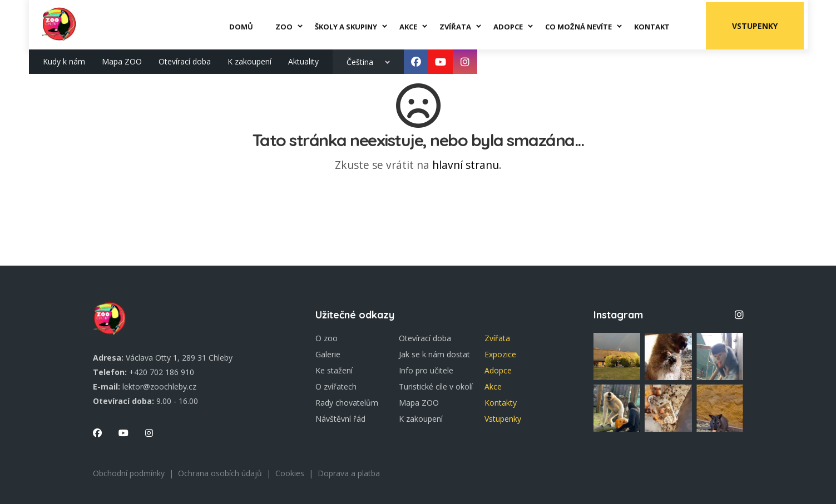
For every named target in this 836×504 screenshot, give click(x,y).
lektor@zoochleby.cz (159, 386)
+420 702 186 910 (162, 372)
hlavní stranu (466, 165)
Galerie (328, 354)
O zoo (327, 338)
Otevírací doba (185, 59)
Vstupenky (758, 24)
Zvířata (497, 338)
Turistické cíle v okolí (436, 386)
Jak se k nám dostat (434, 354)
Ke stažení (334, 370)
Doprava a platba (349, 473)
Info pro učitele (426, 370)
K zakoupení (249, 59)
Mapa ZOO (122, 59)
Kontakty (501, 403)
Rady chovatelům (347, 403)
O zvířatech (336, 386)
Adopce (498, 370)
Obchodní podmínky (129, 473)
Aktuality (303, 59)
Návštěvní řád (340, 419)
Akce (493, 386)
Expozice (500, 354)
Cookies (290, 473)
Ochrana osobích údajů (220, 473)
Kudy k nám (64, 59)
